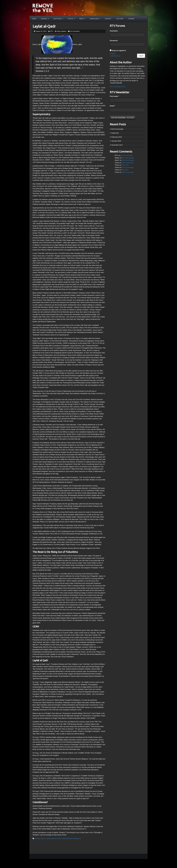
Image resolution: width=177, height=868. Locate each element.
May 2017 (125, 165)
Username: (114, 31)
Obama (54, 838)
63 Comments (75, 31)
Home (34, 19)
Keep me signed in (119, 50)
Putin (59, 838)
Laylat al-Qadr (44, 26)
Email (112, 106)
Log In (141, 56)
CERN (37, 838)
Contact (108, 19)
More (82, 19)
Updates (45, 19)
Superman (115, 133)
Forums (131, 19)
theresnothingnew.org (117, 87)
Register (113, 54)
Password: (114, 41)
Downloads (95, 19)
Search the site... (145, 19)
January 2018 (116, 141)
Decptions (58, 19)
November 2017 (117, 145)
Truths (71, 19)
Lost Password (115, 56)
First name (114, 96)
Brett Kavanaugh (117, 129)
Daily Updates (62, 31)
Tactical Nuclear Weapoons (71, 838)
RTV (52, 31)
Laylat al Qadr (45, 838)
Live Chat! (120, 19)
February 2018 (117, 137)
